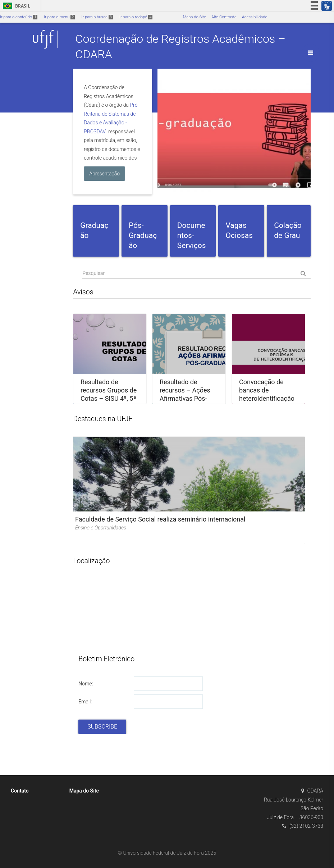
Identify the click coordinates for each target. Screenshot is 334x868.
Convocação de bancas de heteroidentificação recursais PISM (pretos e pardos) (267, 398)
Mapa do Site (195, 17)
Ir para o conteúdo (19, 17)
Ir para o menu (59, 17)
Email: (85, 702)
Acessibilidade (255, 17)
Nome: (86, 684)
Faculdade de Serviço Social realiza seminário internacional (160, 519)
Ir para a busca (97, 17)
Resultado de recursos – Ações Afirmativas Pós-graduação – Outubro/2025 (185, 398)
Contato (20, 791)
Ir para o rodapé (136, 17)
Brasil (15, 6)
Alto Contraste (224, 17)
